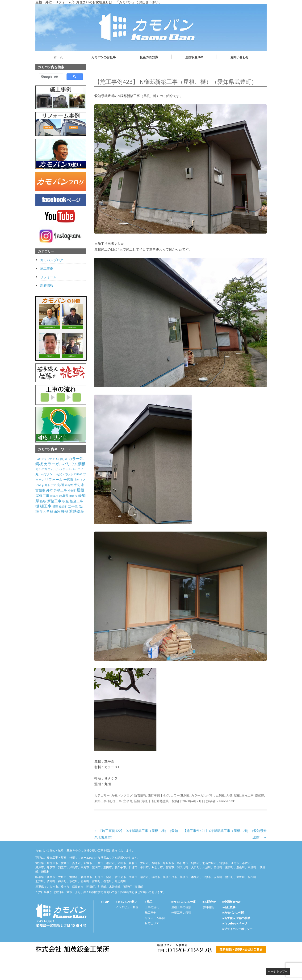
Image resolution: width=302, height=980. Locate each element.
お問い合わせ (239, 57)
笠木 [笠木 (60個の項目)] (43, 512)
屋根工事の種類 (181, 907)
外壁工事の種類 (181, 913)
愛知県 (260, 795)
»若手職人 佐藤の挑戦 (236, 918)
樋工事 (117, 801)
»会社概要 (229, 907)
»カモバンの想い (126, 902)
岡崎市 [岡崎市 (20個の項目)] (73, 496)
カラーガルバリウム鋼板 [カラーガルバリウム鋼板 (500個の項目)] (65, 464)
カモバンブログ (122, 795)
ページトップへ (278, 971)
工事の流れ (152, 907)
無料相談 (208, 907)
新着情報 (140, 795)
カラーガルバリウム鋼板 (208, 795)
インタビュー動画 (127, 907)
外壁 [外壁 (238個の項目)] (50, 490)
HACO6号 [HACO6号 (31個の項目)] (41, 459)
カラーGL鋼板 (180, 795)
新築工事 (101, 801)
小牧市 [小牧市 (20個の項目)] (72, 490)
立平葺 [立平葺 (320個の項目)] (73, 506)
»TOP (105, 902)
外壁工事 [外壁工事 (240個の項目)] (60, 490)
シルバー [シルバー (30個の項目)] (71, 469)
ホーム (58, 57)
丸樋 (229, 795)
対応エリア (152, 923)
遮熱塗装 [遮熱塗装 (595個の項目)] (77, 511)
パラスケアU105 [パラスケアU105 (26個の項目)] (73, 474)
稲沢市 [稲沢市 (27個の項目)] (63, 506)
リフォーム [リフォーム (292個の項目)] (54, 479)
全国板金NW (194, 57)
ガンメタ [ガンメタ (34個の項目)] (60, 469)
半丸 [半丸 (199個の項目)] (77, 485)
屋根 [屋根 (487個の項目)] (80, 490)
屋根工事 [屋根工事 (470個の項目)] (42, 495)
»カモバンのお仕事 (184, 902)
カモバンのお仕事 (104, 57)
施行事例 (154, 795)
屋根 (237, 795)
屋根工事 (247, 795)
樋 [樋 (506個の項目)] (37, 506)
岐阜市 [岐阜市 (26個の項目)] (54, 496)
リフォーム (48, 277)
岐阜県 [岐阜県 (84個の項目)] (64, 496)
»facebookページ (235, 923)
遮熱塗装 (163, 801)
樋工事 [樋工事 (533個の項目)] (46, 506)
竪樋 (137, 801)
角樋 (144, 801)
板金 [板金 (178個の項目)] (66, 501)
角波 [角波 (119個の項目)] (57, 511)
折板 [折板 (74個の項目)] (43, 501)
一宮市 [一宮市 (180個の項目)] (68, 479)
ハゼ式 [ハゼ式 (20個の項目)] (58, 474)
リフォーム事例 (155, 918)
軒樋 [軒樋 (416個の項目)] (65, 511)
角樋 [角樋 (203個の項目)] (50, 511)
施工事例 (47, 268)
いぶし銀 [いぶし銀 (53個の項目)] (62, 459)
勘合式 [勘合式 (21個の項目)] (69, 485)
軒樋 (152, 801)
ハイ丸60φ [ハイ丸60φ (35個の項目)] (46, 474)
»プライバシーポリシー (237, 929)
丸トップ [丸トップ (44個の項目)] (50, 485)
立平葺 (128, 801)
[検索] (50, 77)
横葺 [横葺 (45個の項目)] (55, 506)
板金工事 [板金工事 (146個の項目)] (76, 501)
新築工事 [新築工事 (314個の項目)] (54, 501)
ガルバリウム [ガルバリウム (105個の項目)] (45, 469)
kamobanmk (226, 801)
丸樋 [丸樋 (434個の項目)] (60, 485)
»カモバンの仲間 (233, 913)
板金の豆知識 (149, 57)
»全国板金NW (231, 902)
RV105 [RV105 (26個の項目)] (51, 459)
